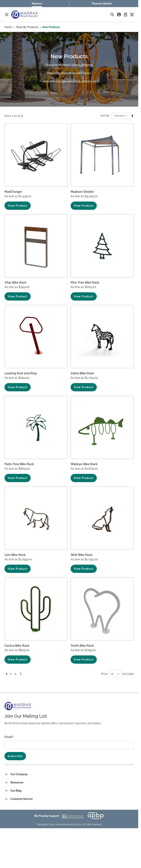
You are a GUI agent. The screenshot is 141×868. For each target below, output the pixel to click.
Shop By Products (27, 27)
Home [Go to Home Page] (8, 27)
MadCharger (13, 192)
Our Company (19, 774)
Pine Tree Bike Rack (85, 283)
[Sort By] (121, 116)
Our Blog (16, 791)
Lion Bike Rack (15, 555)
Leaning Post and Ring (21, 373)
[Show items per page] (115, 674)
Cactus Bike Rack (17, 646)
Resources (17, 782)
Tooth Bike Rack (82, 646)
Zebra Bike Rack (82, 373)
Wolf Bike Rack (82, 555)
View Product (18, 206)
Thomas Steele (102, 4)
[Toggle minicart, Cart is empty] (132, 15)
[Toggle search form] (112, 15)
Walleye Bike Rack (84, 464)
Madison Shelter (82, 192)
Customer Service (21, 799)
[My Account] (119, 15)
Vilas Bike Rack (15, 283)
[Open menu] (7, 15)
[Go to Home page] (24, 15)
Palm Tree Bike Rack (19, 464)
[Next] (21, 674)
